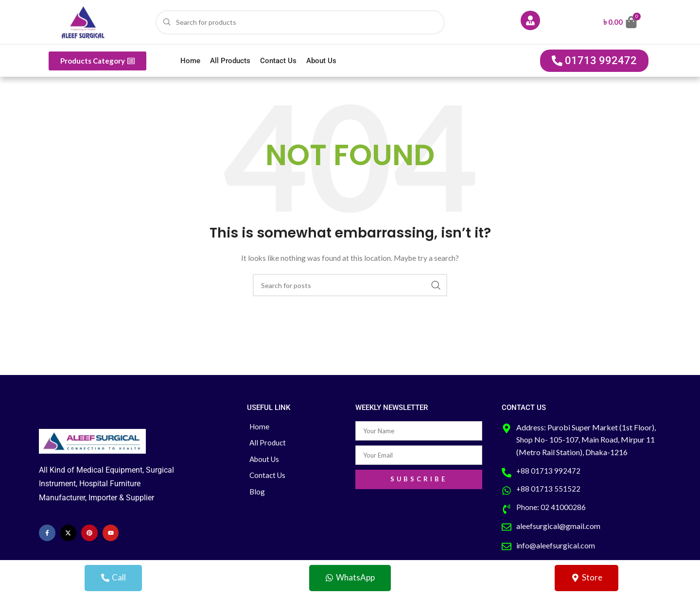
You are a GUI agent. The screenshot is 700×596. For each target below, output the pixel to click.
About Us (321, 61)
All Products (230, 61)
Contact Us (278, 61)
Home (190, 61)
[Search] (300, 22)
